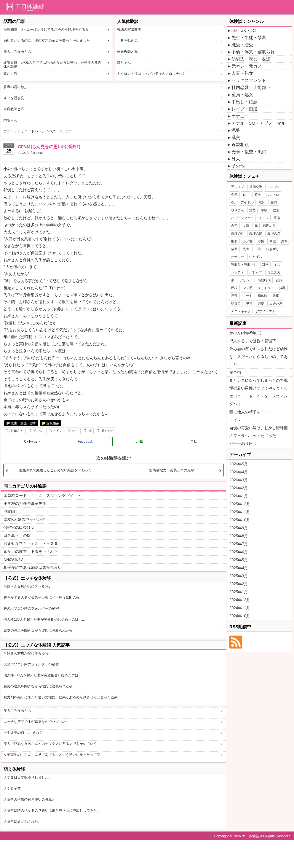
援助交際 (256, 187)
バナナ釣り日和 (243, 444)
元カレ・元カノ (247, 66)
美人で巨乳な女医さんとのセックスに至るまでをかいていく (50, 744)
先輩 (284, 241)
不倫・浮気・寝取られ (253, 52)
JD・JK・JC (244, 30)
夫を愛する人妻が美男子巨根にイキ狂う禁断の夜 (42, 597)
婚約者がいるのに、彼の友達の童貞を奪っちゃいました (47, 41)
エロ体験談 (251, 836)
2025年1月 (239, 592)
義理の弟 (274, 233)
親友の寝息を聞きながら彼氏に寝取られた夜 (38, 630)
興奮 (276, 296)
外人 (236, 159)
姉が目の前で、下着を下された (31, 552)
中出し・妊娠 (244, 102)
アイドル (247, 202)
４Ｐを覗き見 (127, 41)
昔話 (279, 280)
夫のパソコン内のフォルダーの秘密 (31, 608)
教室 (276, 210)
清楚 (252, 210)
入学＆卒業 (12, 788)
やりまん (238, 210)
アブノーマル (265, 311)
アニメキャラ (241, 311)
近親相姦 (53, 423)
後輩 (234, 249)
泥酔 (236, 130)
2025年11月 (240, 512)
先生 (75, 431)
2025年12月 (240, 504)
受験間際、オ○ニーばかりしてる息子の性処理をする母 (46, 29)
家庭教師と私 (127, 52)
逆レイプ (238, 187)
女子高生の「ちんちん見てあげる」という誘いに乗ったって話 (52, 755)
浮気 (261, 241)
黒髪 (234, 296)
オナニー (240, 116)
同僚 (273, 241)
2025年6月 (239, 552)
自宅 (234, 226)
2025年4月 (239, 568)
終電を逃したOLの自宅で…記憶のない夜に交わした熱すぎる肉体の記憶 (52, 65)
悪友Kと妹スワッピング (24, 520)
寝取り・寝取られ (244, 265)
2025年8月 (239, 536)
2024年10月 (240, 616)
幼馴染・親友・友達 (251, 59)
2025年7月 (239, 544)
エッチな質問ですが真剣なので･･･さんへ (35, 722)
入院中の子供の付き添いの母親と (29, 799)
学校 (264, 210)
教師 (262, 202)
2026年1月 (239, 496)
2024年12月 (240, 600)
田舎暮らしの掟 (17, 536)
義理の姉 (256, 233)
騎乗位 (236, 303)
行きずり (273, 249)
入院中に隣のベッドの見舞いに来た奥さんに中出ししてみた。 (52, 810)
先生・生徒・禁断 (24, 423)
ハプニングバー (242, 218)
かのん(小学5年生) (245, 333)
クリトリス (266, 288)
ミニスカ (274, 272)
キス (277, 265)
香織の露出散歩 (129, 29)
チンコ (38, 431)
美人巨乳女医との (17, 52)
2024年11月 (240, 608)
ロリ (246, 195)
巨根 (234, 288)
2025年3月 (239, 576)
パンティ (238, 272)
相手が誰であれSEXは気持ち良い (33, 568)
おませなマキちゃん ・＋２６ (31, 544)
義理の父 (269, 226)
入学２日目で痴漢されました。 (28, 777)
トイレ (58, 431)
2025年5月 (239, 560)
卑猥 (249, 303)
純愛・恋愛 (242, 45)
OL (233, 202)
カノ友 (248, 241)
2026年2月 (239, 488)
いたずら (256, 257)
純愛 (261, 303)
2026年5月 (239, 464)
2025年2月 (239, 584)
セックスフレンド (249, 80)
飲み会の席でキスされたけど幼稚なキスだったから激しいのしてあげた (259, 357)
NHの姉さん (14, 560)
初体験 (263, 296)
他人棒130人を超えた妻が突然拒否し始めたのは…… (44, 619)
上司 (258, 249)
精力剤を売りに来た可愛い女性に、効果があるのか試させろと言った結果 (61, 697)
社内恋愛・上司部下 (251, 87)
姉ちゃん (124, 63)
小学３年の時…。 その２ (23, 733)
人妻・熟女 (242, 73)
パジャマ (256, 272)
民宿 (277, 218)
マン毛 (248, 288)
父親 (246, 226)
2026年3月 (239, 480)
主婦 (274, 202)
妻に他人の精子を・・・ (251, 412)
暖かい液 (10, 74)
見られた (108, 431)
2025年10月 (240, 520)
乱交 (236, 137)
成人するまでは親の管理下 (253, 341)
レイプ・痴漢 (244, 109)
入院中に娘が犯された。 (22, 821)
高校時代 (264, 280)
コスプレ (274, 187)
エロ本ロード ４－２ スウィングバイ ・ (42, 496)
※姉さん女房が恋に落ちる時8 (27, 586)
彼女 (234, 241)
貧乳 (282, 288)
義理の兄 (238, 233)
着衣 (258, 195)
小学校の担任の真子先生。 (27, 504)
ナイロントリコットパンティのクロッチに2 (151, 74)
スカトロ (273, 195)
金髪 (234, 195)
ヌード (248, 296)
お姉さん (17, 431)
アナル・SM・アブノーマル (259, 123)
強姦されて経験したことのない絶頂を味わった (55, 470)
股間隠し (11, 512)
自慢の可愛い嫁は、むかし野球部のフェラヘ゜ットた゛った (259, 432)
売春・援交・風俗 (249, 152)
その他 (238, 166)
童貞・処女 (242, 95)
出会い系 (276, 303)
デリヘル (246, 280)
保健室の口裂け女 (19, 528)
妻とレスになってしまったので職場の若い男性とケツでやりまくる (259, 384)
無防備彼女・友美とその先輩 (172, 470)
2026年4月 (239, 472)
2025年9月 (239, 528)
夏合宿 (235, 372)
